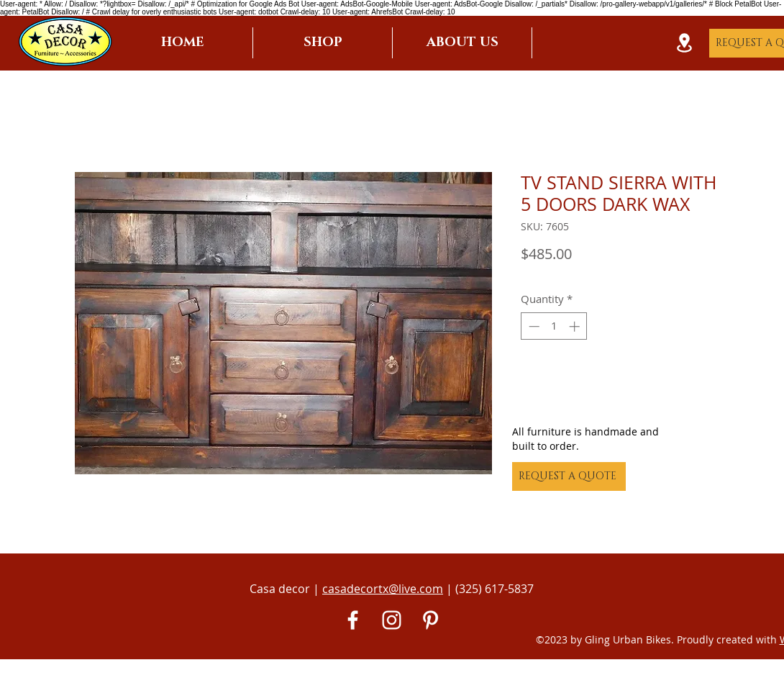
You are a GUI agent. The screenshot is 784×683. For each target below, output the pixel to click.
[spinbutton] (554, 326)
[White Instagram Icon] (392, 620)
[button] (323, 43)
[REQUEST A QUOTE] (569, 476)
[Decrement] (533, 326)
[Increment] (576, 326)
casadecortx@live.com (383, 589)
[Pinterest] (430, 620)
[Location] (684, 43)
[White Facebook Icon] (353, 620)
